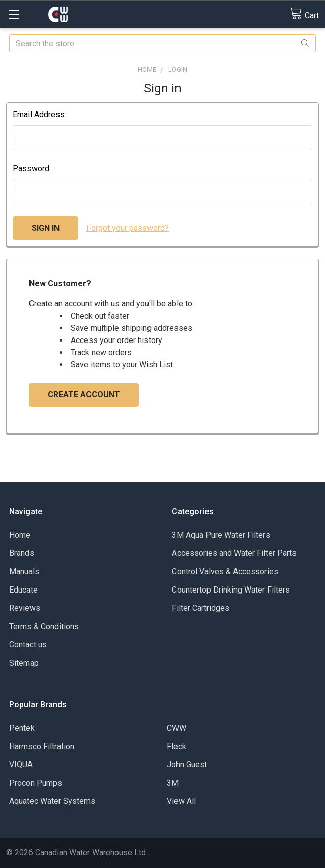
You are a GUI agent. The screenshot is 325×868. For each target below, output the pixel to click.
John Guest (187, 765)
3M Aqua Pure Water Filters (221, 535)
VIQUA (21, 765)
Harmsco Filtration (42, 746)
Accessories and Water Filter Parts (234, 553)
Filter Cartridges (201, 608)
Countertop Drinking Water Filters (231, 590)
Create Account (84, 395)
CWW (176, 728)
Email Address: (39, 115)
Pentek (22, 728)
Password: (32, 168)
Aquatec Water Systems (52, 801)
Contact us (28, 645)
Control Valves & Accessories (225, 571)
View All (181, 801)
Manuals (24, 571)
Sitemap (24, 663)
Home (20, 535)
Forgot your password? (128, 228)
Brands (22, 553)
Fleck (176, 746)
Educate (23, 590)
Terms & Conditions (44, 626)
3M (173, 783)
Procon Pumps (36, 783)
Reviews (25, 608)
